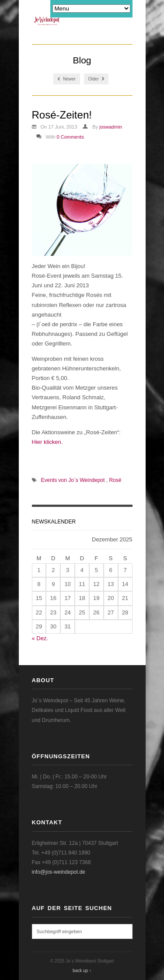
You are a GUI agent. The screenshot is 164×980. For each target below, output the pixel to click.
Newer (67, 79)
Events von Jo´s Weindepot (73, 480)
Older (96, 79)
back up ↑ (82, 971)
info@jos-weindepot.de (59, 872)
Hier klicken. (47, 442)
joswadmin (111, 127)
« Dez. (40, 638)
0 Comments (70, 137)
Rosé (115, 480)
